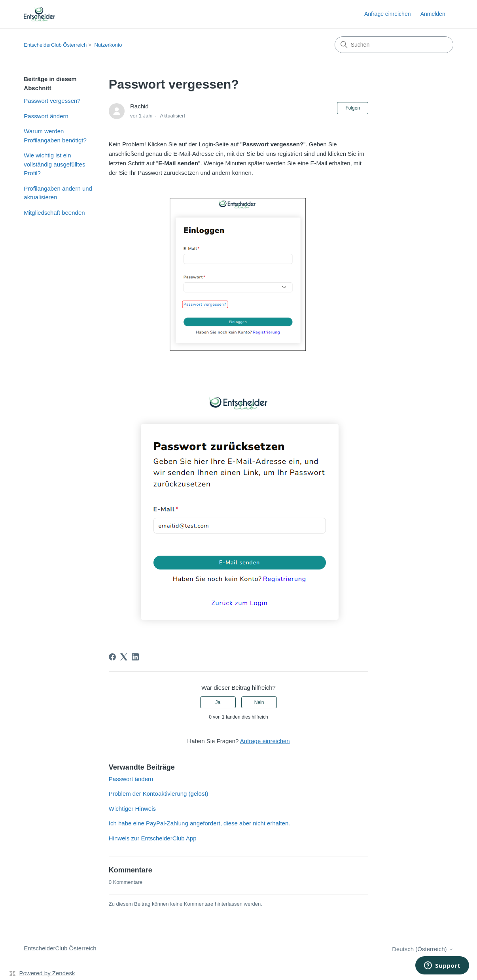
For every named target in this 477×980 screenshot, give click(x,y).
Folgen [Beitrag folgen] (353, 108)
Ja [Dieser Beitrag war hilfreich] (218, 702)
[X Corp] (124, 657)
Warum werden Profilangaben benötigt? (55, 136)
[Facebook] (112, 657)
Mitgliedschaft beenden (54, 213)
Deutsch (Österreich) (423, 949)
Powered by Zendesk (47, 973)
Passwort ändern (46, 116)
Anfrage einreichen (388, 14)
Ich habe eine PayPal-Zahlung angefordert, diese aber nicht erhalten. (200, 823)
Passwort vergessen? (52, 101)
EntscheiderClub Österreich (55, 45)
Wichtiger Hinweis (132, 809)
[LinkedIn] (135, 657)
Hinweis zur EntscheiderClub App (153, 838)
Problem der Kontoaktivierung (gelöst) (159, 794)
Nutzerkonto (108, 45)
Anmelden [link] (433, 14)
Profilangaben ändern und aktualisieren (58, 193)
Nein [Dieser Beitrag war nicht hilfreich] (259, 702)
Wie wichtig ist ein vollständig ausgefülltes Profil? (54, 164)
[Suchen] (394, 45)
